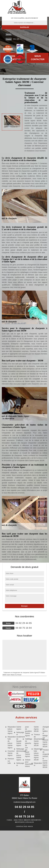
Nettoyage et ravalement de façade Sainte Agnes (19, 739)
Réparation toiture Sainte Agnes (10, 730)
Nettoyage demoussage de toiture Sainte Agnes (19, 754)
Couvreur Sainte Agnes (10, 753)
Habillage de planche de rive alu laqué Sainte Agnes (27, 748)
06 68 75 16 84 (21, 39)
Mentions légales (24, 822)
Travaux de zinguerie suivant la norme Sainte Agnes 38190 (45, 759)
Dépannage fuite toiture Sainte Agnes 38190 (36, 754)
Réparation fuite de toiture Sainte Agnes (10, 742)
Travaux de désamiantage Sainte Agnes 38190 (36, 740)
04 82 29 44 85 (21, 34)
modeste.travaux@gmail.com (25, 802)
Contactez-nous (24, 826)
